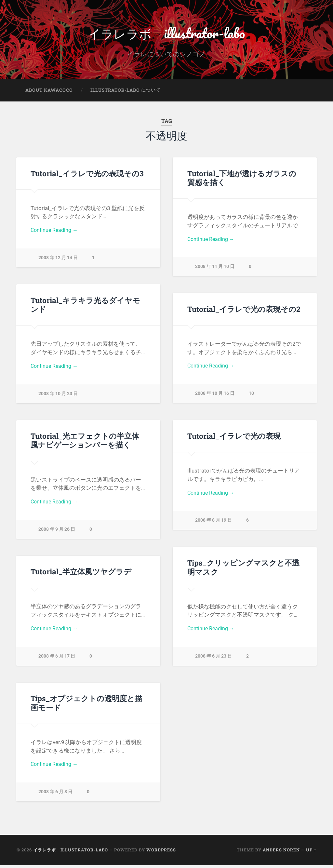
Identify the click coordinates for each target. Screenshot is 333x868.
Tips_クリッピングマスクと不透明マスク (243, 570)
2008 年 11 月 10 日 (215, 271)
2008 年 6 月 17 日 (57, 660)
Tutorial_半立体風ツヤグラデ (81, 574)
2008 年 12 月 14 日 (58, 262)
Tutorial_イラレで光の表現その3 (87, 176)
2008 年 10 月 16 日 (215, 398)
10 (251, 397)
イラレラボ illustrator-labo (166, 34)
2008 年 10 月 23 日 (58, 398)
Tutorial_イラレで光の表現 (234, 439)
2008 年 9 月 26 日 (57, 533)
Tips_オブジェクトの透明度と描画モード (86, 706)
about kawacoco (49, 93)
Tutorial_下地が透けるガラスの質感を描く (242, 180)
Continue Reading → (55, 234)
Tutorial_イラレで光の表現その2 (244, 312)
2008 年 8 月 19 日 (213, 524)
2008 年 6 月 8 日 (55, 796)
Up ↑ (311, 853)
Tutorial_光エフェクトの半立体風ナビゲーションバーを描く (85, 443)
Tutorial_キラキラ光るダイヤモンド (85, 307)
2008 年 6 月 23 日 (213, 660)
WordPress (161, 853)
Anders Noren (281, 853)
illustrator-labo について (126, 93)
